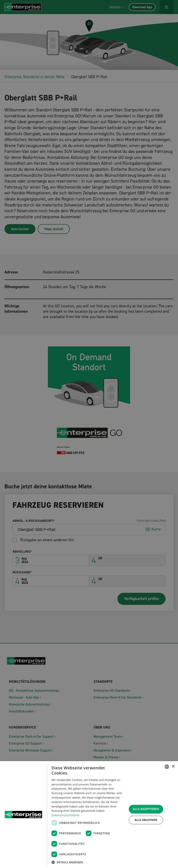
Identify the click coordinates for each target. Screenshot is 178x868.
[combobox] (167, 767)
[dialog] (89, 815)
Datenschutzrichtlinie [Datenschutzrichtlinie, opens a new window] (65, 815)
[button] (88, 862)
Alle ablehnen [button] (146, 820)
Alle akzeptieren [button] (146, 809)
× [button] (173, 767)
